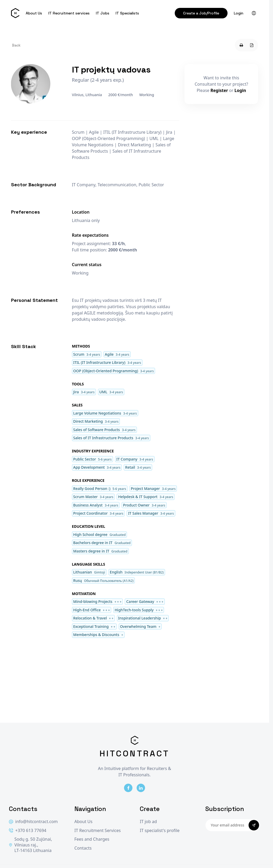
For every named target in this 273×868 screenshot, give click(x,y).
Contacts (83, 848)
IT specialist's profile (160, 831)
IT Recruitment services (69, 13)
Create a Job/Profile (201, 13)
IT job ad (148, 822)
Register (219, 90)
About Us (34, 13)
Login (239, 13)
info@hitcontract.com (33, 822)
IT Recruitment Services (97, 831)
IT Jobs (103, 13)
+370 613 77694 (28, 831)
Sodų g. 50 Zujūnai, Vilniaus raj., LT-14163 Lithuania (30, 845)
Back (16, 45)
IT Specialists (127, 13)
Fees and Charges (92, 839)
